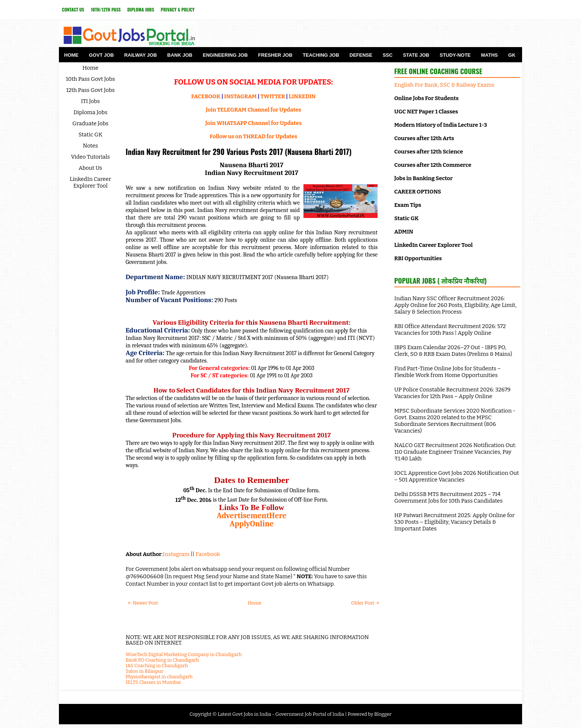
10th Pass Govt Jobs (91, 79)
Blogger (383, 714)
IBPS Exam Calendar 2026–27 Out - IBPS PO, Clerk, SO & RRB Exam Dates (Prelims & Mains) (453, 351)
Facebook (208, 554)
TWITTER (273, 96)
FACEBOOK (206, 96)
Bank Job (180, 55)
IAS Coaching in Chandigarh (157, 666)
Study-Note (455, 55)
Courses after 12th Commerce (433, 165)
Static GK (91, 135)
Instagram (176, 554)
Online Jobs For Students (426, 98)
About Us (90, 168)
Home (71, 55)
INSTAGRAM (240, 96)
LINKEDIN (302, 96)
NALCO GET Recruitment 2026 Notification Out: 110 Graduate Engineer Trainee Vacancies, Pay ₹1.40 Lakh (455, 452)
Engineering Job (225, 55)
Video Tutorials (91, 157)
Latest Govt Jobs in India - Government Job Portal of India (281, 714)
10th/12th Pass (106, 9)
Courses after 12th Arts (424, 138)
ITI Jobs (91, 101)
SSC (388, 55)
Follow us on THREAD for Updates (253, 136)
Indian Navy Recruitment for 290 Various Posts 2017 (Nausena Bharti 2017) (239, 152)
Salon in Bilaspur (145, 671)
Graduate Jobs (90, 123)
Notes (91, 146)
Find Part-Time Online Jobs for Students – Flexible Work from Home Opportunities (448, 372)
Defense (361, 55)
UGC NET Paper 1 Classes (426, 112)
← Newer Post (143, 603)
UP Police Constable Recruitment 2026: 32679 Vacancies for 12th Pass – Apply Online (452, 393)
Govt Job (101, 55)
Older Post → (365, 603)
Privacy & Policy (178, 9)
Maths (489, 55)
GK (512, 55)
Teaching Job (321, 55)
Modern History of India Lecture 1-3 (441, 125)
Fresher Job (275, 55)
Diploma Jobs (141, 9)
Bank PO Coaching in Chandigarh (162, 660)
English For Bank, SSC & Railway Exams (444, 85)
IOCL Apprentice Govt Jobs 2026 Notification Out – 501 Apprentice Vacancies (456, 476)
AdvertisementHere (252, 516)
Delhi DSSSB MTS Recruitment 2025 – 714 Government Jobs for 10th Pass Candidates (448, 497)
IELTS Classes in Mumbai (153, 682)
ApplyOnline (251, 524)
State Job (416, 55)
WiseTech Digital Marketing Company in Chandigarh (184, 654)
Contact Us (73, 9)
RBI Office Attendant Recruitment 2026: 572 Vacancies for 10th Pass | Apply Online (450, 330)
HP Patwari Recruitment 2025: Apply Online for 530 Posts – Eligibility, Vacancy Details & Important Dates (454, 522)
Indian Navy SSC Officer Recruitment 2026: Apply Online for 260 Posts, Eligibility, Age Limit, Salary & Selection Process (455, 305)
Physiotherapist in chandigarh (159, 677)
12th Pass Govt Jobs (90, 90)
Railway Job (140, 55)
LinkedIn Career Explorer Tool (90, 182)
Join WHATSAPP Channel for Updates (253, 123)
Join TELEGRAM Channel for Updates (253, 110)
